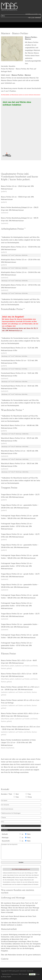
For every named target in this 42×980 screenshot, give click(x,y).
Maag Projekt (7, 977)
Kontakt (25, 974)
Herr (16, 794)
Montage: (5, 838)
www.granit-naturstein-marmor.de (23, 971)
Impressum (14, 974)
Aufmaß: (5, 834)
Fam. (16, 797)
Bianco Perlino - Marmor (21, 75)
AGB (20, 974)
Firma (29, 797)
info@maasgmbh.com (33, 14)
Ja (21, 834)
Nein (28, 834)
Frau (28, 794)
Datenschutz (6, 974)
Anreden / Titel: (7, 794)
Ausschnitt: (6, 841)
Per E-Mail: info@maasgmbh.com (21, 869)
